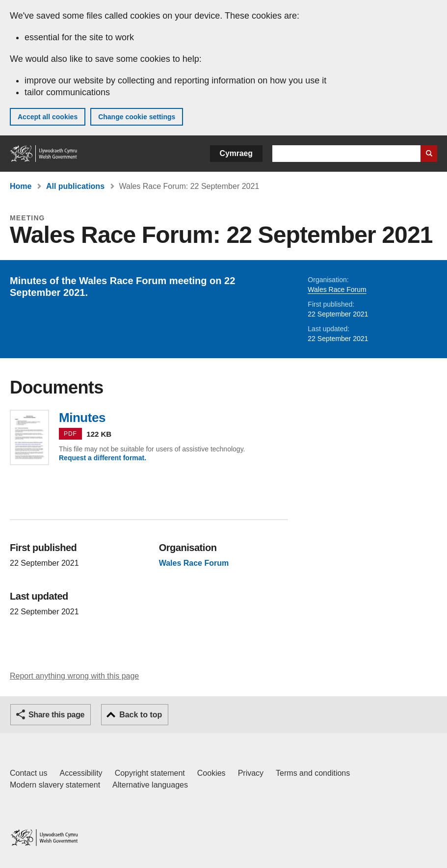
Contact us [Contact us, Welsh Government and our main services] (28, 773)
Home (21, 186)
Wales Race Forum (337, 289)
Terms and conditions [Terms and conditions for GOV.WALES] (313, 773)
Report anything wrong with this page (74, 676)
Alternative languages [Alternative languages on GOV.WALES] (150, 785)
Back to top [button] (141, 715)
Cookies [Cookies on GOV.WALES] (211, 773)
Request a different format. (103, 458)
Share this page (56, 715)
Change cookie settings (137, 117)
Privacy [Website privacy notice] (251, 773)
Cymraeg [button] (236, 153)
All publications (75, 186)
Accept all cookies (48, 117)
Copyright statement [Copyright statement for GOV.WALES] (150, 773)
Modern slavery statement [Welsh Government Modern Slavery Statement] (55, 785)
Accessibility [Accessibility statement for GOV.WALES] (81, 773)
